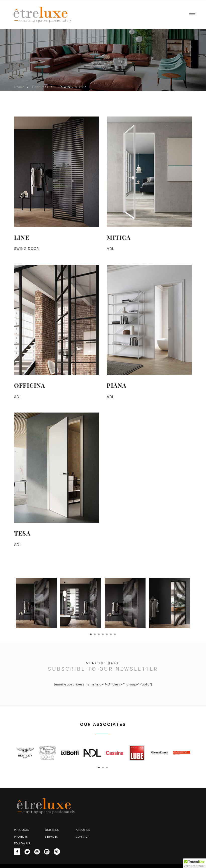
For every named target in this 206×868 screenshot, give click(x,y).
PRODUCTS (22, 830)
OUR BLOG (52, 830)
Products (40, 87)
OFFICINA (30, 385)
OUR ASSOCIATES (103, 725)
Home (19, 87)
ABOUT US (83, 830)
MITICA (119, 237)
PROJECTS (21, 837)
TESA (22, 533)
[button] (194, 863)
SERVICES (51, 837)
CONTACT (82, 837)
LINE (22, 237)
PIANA (117, 385)
